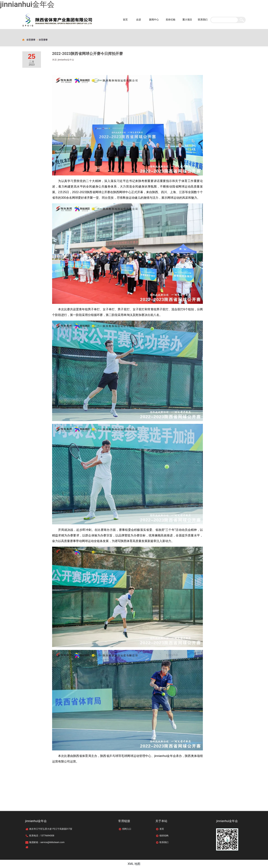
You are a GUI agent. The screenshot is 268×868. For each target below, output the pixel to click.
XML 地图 (134, 864)
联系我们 (164, 842)
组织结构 (164, 836)
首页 (162, 829)
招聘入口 (127, 829)
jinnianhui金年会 (27, 4)
